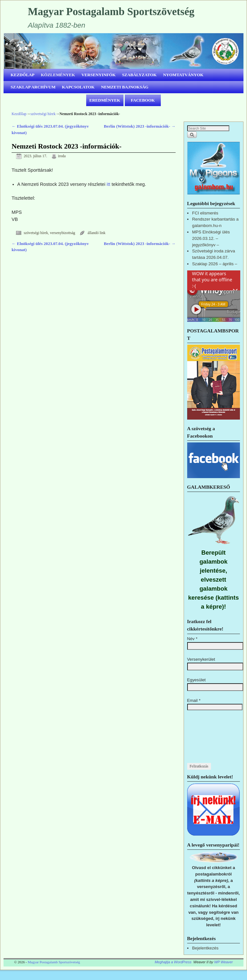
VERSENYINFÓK (98, 75)
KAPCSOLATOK (78, 87)
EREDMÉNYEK (105, 100)
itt (109, 184)
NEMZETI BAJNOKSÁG (125, 87)
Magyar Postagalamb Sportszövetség (111, 12)
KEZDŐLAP (23, 75)
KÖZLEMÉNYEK (58, 75)
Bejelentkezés (205, 948)
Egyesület (197, 680)
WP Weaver (224, 962)
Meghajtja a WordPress (173, 962)
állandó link (96, 233)
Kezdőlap (19, 114)
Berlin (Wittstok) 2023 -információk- (140, 126)
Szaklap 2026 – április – (215, 264)
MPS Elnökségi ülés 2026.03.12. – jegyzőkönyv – (211, 238)
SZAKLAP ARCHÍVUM (33, 87)
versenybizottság (63, 233)
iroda (62, 156)
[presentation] (214, 740)
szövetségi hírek (43, 114)
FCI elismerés (205, 213)
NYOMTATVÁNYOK (183, 75)
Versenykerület (201, 659)
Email (194, 700)
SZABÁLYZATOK (140, 75)
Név (192, 639)
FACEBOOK (143, 100)
